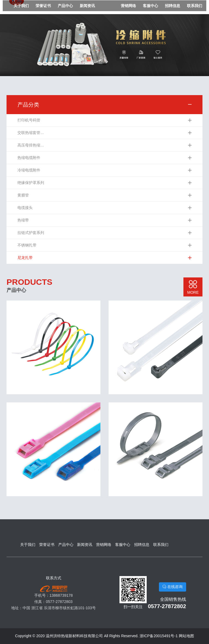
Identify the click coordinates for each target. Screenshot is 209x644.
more (193, 287)
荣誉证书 (43, 6)
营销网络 (128, 6)
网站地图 (186, 636)
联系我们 (195, 6)
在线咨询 (173, 587)
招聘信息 (173, 6)
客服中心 (150, 6)
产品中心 (65, 6)
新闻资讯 (87, 6)
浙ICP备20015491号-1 (159, 636)
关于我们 (21, 6)
